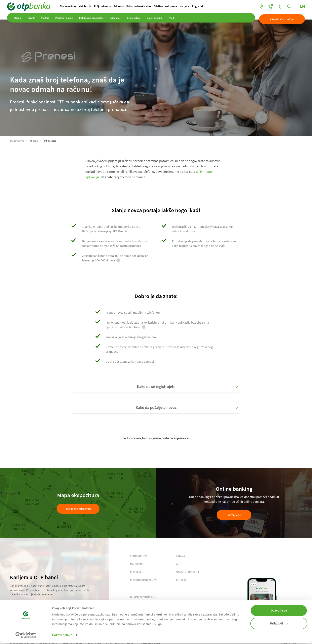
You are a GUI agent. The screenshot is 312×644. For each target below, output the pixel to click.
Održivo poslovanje (177, 7)
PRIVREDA (136, 572)
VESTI (179, 564)
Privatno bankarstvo (149, 7)
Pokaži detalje (62, 635)
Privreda (127, 7)
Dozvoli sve (279, 610)
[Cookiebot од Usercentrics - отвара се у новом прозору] (26, 635)
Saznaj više (234, 515)
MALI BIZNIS (137, 564)
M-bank (34, 141)
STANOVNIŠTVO (139, 556)
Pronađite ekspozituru (78, 509)
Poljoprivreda (109, 7)
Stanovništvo (71, 7)
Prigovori (212, 7)
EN (299, 7)
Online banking (157, 20)
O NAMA (180, 556)
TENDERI (181, 580)
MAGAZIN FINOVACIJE (188, 572)
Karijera (197, 7)
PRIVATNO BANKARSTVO (144, 580)
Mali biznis (90, 7)
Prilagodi (279, 623)
